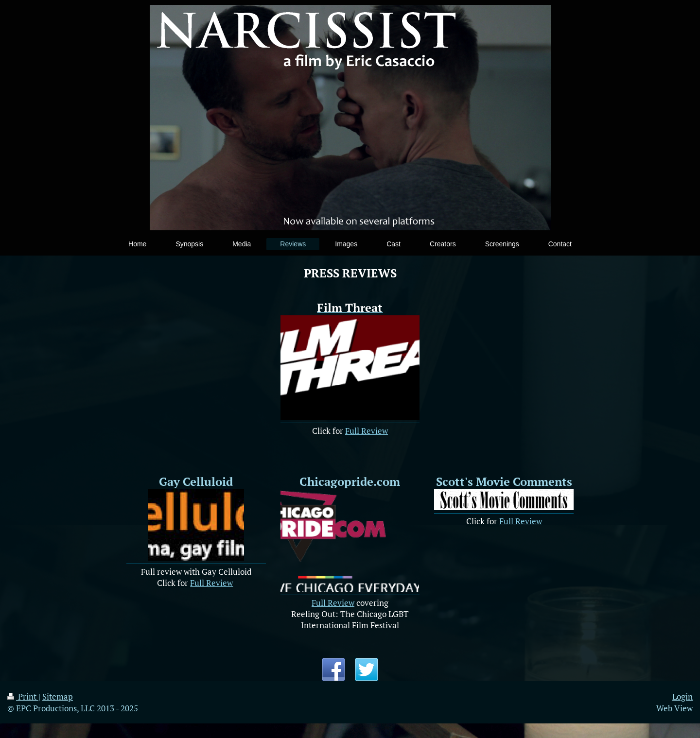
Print (23, 696)
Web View (674, 708)
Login (682, 696)
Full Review (367, 431)
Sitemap (58, 696)
